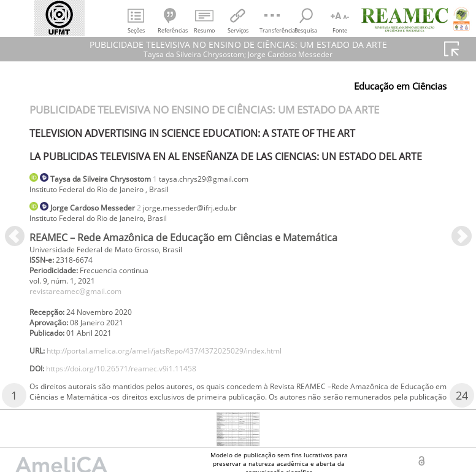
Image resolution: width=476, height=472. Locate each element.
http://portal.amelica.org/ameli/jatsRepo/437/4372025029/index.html (191, 370)
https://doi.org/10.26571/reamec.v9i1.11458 (139, 390)
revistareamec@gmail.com (84, 303)
